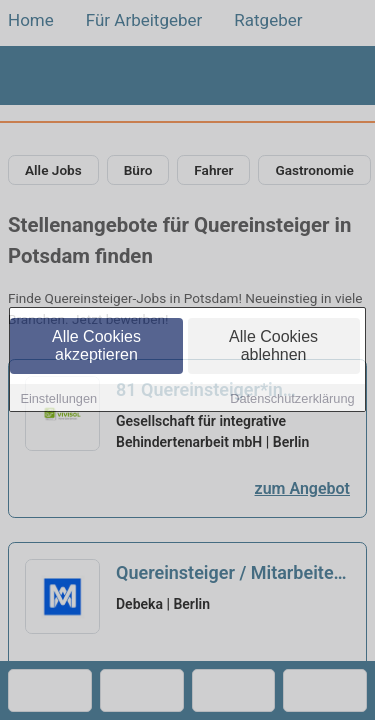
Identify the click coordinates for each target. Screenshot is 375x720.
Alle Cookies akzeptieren (96, 346)
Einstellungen (58, 399)
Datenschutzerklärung (292, 399)
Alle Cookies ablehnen (273, 346)
